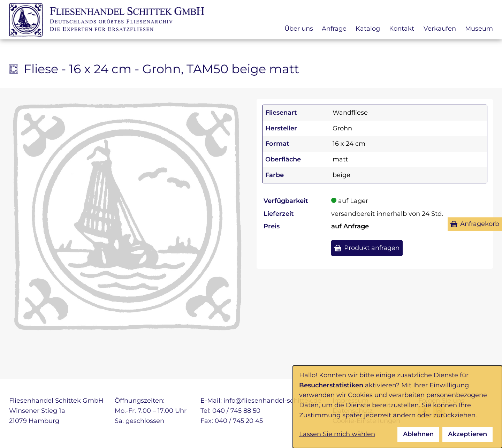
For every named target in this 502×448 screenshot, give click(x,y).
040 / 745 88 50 (236, 411)
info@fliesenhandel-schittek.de (272, 401)
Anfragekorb (480, 224)
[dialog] (397, 407)
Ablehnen (418, 434)
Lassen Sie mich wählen (337, 434)
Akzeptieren (467, 434)
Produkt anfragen (372, 248)
